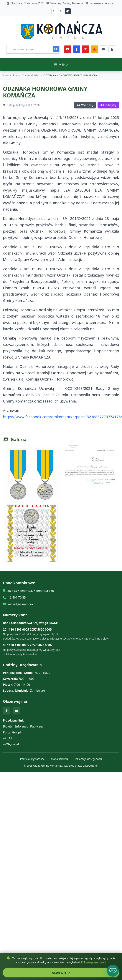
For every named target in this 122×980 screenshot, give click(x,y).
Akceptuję (61, 973)
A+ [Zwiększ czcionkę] (54, 11)
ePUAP (8, 738)
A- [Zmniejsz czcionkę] (61, 11)
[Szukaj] (56, 49)
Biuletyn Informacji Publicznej (24, 726)
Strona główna (12, 75)
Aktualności (32, 75)
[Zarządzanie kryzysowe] (94, 49)
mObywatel (11, 744)
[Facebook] (77, 49)
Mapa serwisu (59, 759)
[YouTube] (68, 49)
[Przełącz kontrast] (68, 11)
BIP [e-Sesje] (85, 49)
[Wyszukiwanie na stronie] (33, 49)
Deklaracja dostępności (88, 759)
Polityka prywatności (33, 759)
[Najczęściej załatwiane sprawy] (103, 49)
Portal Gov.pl (12, 732)
